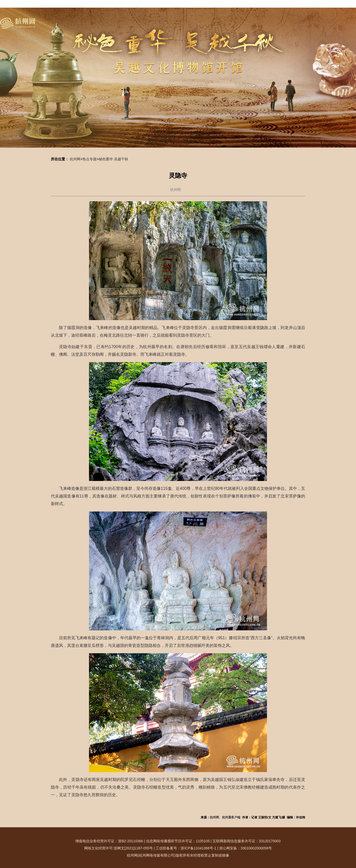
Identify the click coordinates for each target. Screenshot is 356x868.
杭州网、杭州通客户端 (225, 817)
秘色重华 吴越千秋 (113, 159)
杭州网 (75, 159)
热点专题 (90, 159)
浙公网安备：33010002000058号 (246, 848)
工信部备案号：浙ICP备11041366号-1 (186, 848)
